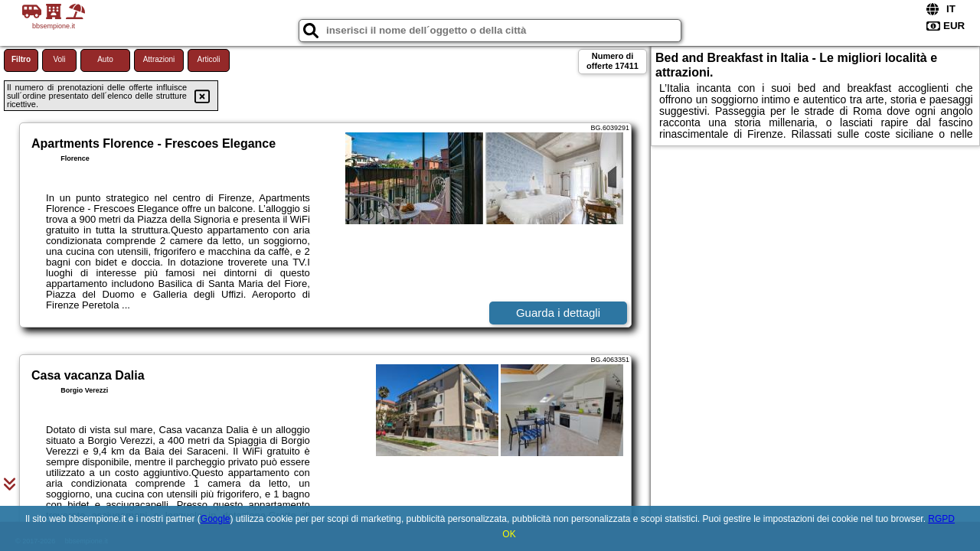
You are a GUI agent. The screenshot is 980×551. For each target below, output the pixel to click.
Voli (59, 59)
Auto (105, 59)
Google (216, 519)
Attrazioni (159, 59)
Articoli (208, 59)
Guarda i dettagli (558, 313)
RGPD (941, 519)
